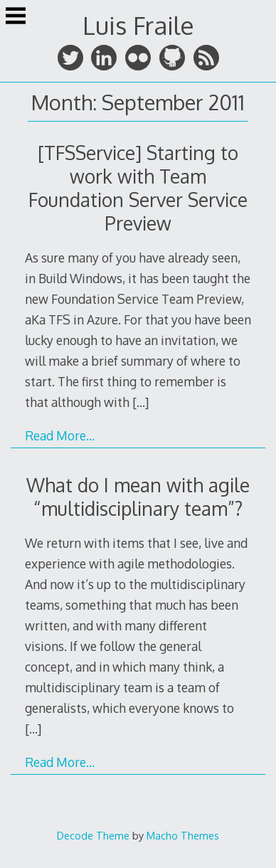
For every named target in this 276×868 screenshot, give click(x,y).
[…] (140, 402)
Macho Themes (183, 835)
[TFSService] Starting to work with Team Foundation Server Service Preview (138, 188)
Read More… (60, 435)
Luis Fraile (138, 25)
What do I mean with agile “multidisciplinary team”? (138, 497)
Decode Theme (93, 835)
